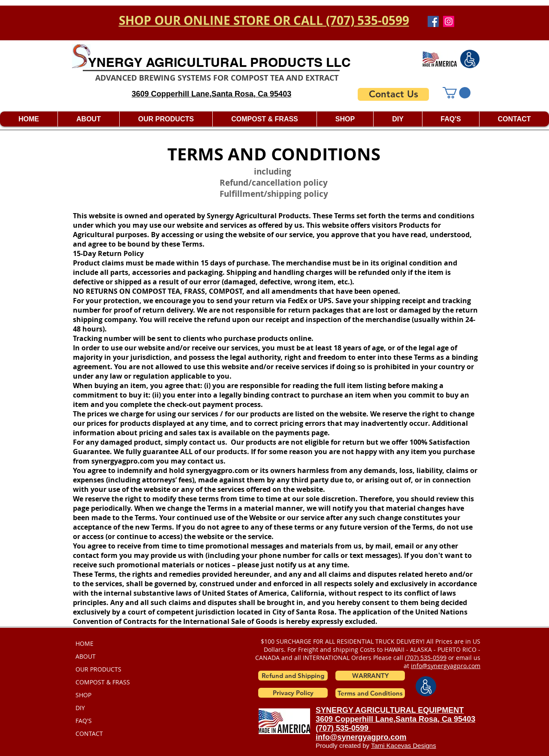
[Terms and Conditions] (370, 693)
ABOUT (86, 656)
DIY (80, 708)
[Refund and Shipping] (293, 676)
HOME (84, 643)
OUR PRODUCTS (98, 669)
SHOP (83, 695)
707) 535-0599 (427, 658)
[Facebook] (433, 21)
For (292, 649)
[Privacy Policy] (293, 693)
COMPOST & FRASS (103, 682)
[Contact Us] (393, 94)
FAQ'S (84, 721)
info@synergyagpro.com (446, 666)
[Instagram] (449, 21)
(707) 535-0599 (343, 728)
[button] (457, 93)
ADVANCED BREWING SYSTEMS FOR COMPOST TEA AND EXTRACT (217, 78)
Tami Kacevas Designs (404, 745)
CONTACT (89, 733)
